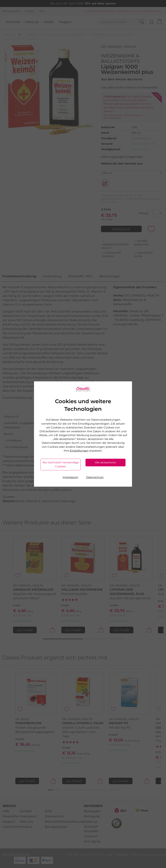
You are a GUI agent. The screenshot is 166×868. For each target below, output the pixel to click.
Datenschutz (95, 477)
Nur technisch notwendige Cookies (61, 464)
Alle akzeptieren (106, 462)
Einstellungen (79, 451)
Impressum (70, 477)
